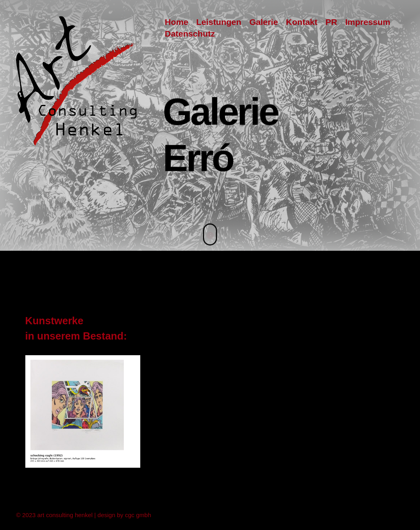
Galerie (263, 22)
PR (331, 22)
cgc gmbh (138, 514)
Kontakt (302, 22)
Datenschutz (190, 34)
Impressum (368, 22)
